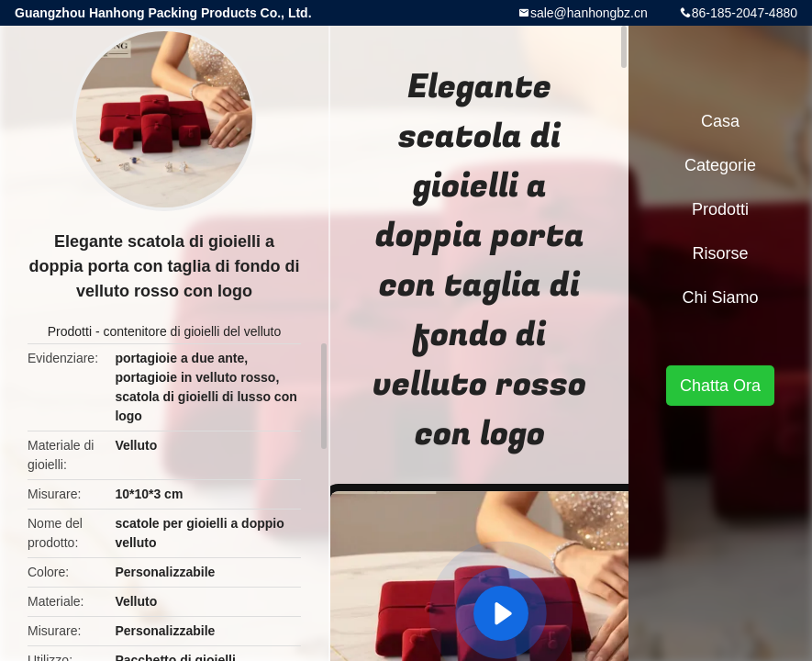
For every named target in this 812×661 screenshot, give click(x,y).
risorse (720, 253)
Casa (720, 121)
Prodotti (70, 331)
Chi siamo (720, 297)
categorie (720, 165)
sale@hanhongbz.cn (589, 13)
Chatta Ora (720, 386)
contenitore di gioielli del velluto (192, 331)
